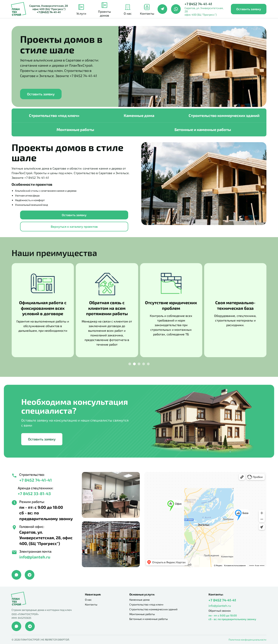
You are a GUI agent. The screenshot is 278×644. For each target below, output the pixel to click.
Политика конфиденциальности (247, 640)
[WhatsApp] (176, 9)
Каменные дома (139, 115)
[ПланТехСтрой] (19, 9)
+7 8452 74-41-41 (198, 4)
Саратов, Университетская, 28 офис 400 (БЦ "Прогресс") (49, 9)
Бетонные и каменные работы (203, 129)
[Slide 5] (148, 364)
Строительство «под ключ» (54, 115)
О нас (88, 600)
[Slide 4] (144, 364)
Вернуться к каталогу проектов (74, 226)
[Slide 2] (134, 364)
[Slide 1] (130, 364)
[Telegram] (162, 9)
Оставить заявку (249, 9)
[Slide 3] (139, 364)
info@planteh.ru (220, 606)
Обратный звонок (220, 611)
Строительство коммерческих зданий (224, 115)
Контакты (91, 604)
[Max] (16, 575)
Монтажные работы (75, 129)
